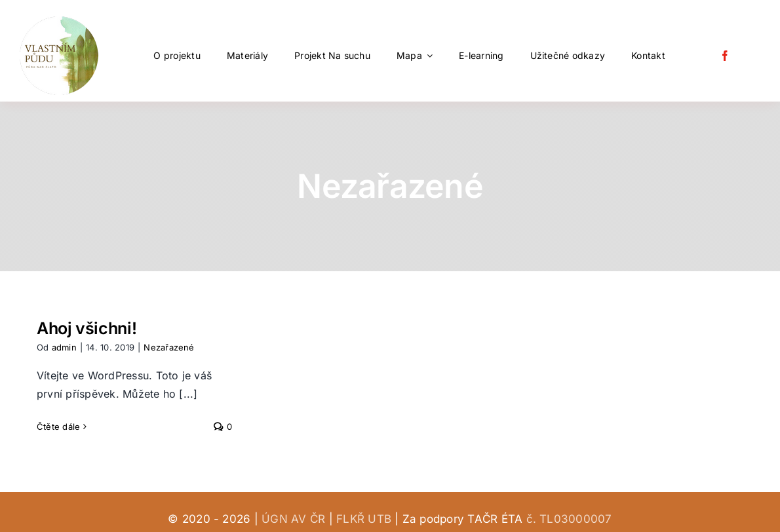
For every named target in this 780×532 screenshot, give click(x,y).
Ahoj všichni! (87, 328)
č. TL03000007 (569, 519)
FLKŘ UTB (364, 519)
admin (64, 347)
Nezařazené (169, 347)
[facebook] (725, 56)
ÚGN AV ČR (293, 519)
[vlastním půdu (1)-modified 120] (59, 22)
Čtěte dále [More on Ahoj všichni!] (58, 427)
